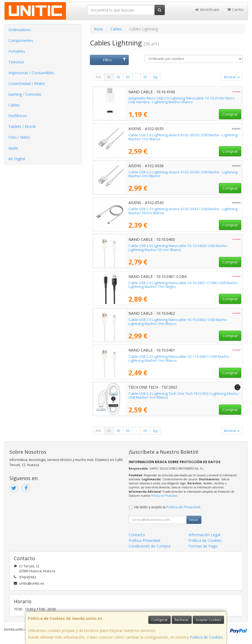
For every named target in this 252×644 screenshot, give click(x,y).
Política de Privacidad (164, 496)
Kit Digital (17, 159)
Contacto (137, 535)
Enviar (194, 520)
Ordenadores (20, 30)
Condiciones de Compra (150, 546)
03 (128, 77)
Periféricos (18, 116)
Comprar (230, 114)
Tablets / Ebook (22, 126)
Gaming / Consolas (25, 94)
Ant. (99, 77)
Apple (13, 148)
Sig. (155, 77)
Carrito (235, 10)
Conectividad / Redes (27, 83)
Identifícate (207, 10)
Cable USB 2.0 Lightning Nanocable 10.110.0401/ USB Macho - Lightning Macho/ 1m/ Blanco (180, 358)
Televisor (16, 62)
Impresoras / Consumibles (31, 73)
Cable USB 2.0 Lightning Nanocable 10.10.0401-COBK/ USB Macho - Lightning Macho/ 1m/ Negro (184, 285)
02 (118, 77)
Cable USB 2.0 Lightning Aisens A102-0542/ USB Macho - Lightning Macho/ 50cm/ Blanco (183, 211)
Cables (14, 105)
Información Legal (204, 535)
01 (109, 77)
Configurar (160, 620)
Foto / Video (19, 137)
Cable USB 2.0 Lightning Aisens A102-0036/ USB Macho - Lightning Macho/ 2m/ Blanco (183, 174)
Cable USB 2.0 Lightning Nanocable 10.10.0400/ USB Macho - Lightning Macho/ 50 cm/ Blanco (178, 248)
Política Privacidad (144, 540)
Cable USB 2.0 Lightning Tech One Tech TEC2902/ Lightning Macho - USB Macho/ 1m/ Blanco (184, 396)
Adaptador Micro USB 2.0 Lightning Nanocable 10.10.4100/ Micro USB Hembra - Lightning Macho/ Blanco (181, 100)
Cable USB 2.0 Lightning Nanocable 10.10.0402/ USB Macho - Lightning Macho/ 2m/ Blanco (178, 322)
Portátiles (17, 51)
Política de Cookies (206, 637)
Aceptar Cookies (208, 620)
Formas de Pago (203, 546)
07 (145, 77)
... (137, 77)
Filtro (114, 60)
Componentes (21, 40)
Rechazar (182, 620)
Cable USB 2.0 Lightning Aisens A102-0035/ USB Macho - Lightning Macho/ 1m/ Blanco (183, 137)
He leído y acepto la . (168, 507)
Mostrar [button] (232, 77)
